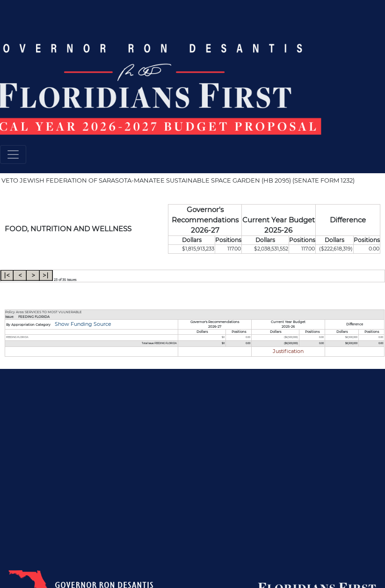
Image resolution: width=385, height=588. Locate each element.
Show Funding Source (82, 324)
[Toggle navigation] (13, 154)
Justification (288, 351)
